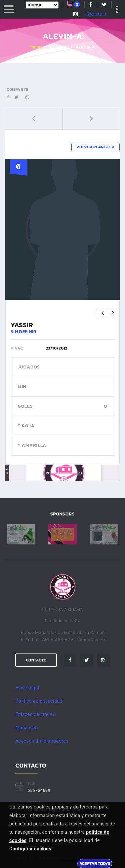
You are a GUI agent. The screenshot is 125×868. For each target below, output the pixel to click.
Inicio (36, 47)
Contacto (36, 660)
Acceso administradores (42, 741)
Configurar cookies (30, 849)
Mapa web (26, 728)
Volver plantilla (95, 147)
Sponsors (97, 14)
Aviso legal (27, 688)
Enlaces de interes (35, 714)
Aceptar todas (95, 863)
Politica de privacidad (39, 701)
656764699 (39, 790)
